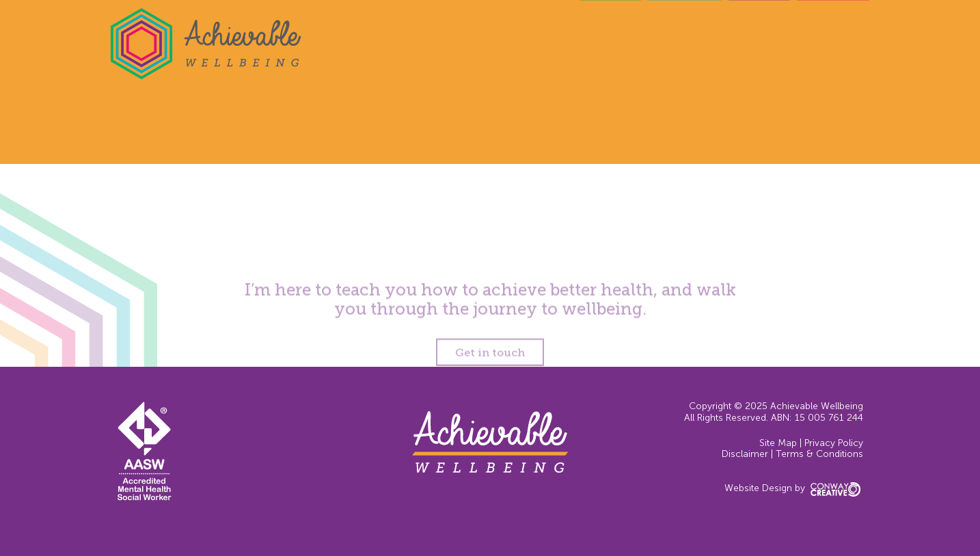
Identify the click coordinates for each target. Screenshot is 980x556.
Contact (833, 34)
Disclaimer (745, 454)
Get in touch (490, 357)
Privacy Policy (834, 443)
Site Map (778, 443)
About (759, 34)
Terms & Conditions (819, 454)
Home (611, 34)
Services (685, 34)
